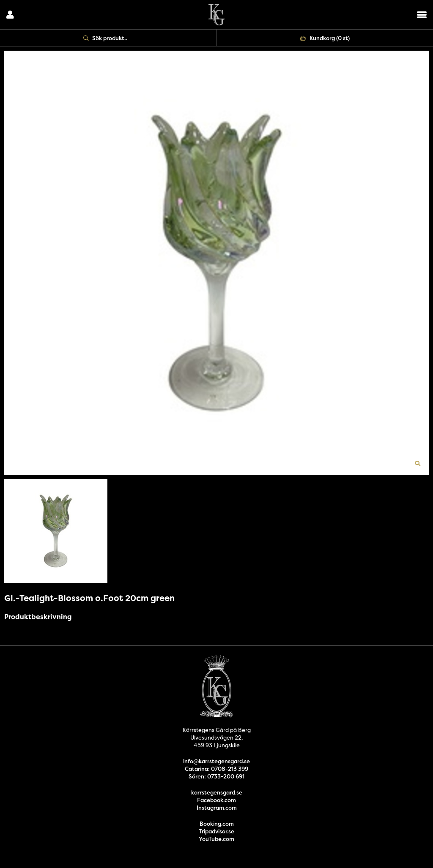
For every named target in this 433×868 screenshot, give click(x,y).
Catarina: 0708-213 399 (216, 769)
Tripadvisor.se (216, 831)
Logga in (10, 15)
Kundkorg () (325, 38)
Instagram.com (217, 808)
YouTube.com (216, 839)
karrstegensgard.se (217, 792)
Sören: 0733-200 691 (216, 776)
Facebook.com (216, 800)
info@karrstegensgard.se (216, 761)
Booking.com (217, 824)
